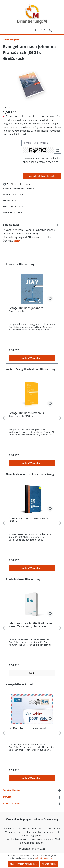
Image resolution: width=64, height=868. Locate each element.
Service (7, 797)
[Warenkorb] (57, 30)
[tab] (31, 233)
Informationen (12, 803)
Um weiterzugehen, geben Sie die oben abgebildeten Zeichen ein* (41, 160)
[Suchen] (36, 30)
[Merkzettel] (43, 30)
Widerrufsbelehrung (46, 819)
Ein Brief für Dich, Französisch (28, 728)
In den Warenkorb (32, 358)
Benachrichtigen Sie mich (42, 176)
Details (32, 673)
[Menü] (7, 30)
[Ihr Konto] (50, 30)
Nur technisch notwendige (23, 864)
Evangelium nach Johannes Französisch (26, 310)
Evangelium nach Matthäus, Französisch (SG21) (26, 415)
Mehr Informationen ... (44, 858)
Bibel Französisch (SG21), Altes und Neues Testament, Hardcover (31, 625)
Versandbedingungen (19, 819)
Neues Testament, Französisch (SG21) (28, 520)
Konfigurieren (49, 864)
